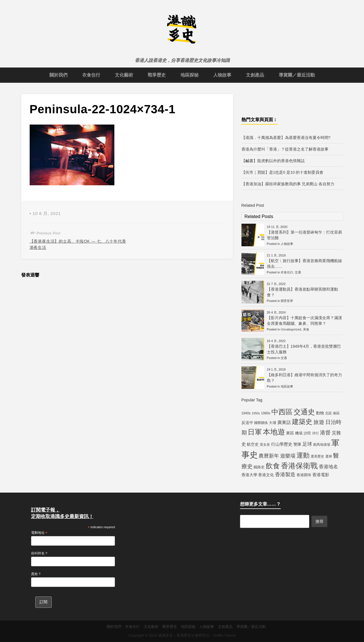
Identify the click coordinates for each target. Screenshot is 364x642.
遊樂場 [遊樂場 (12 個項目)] (288, 456)
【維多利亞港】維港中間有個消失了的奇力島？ (304, 378)
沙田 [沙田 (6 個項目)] (307, 433)
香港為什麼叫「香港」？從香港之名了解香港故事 (285, 149)
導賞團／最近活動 (297, 75)
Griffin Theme (224, 635)
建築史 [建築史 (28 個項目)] (302, 422)
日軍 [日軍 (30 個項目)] (255, 432)
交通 (298, 272)
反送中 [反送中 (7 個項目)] (247, 423)
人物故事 (222, 75)
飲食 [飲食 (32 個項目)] (273, 466)
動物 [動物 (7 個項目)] (320, 413)
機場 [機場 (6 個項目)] (299, 433)
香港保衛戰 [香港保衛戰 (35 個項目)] (299, 466)
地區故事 (287, 386)
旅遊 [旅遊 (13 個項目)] (319, 422)
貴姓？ (36, 574)
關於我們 (58, 75)
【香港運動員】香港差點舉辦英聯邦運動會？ (302, 292)
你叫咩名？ (40, 553)
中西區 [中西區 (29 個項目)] (282, 412)
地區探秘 (189, 75)
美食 (306, 329)
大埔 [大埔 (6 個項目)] (273, 423)
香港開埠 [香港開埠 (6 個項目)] (304, 475)
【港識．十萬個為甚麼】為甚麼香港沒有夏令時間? (286, 138)
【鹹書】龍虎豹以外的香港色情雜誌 (273, 161)
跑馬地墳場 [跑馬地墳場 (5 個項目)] (322, 445)
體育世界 (287, 301)
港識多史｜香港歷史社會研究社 (184, 635)
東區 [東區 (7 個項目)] (290, 433)
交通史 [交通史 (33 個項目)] (304, 412)
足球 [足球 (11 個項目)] (307, 444)
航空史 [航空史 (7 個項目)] (253, 444)
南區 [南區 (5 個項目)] (336, 413)
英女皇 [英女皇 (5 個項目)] (265, 445)
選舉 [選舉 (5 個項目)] (329, 456)
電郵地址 (39, 533)
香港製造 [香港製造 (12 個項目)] (285, 475)
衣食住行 (91, 75)
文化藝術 (124, 75)
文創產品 (255, 75)
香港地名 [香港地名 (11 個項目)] (328, 467)
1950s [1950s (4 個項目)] (256, 413)
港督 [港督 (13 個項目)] (325, 433)
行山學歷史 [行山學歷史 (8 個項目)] (282, 444)
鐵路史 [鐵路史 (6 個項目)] (259, 467)
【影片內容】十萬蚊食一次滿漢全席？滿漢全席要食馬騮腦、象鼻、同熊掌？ (304, 321)
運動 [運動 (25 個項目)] (303, 455)
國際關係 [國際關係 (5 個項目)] (261, 423)
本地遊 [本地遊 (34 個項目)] (274, 432)
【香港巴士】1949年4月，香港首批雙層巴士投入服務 (304, 349)
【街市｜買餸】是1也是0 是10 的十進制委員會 (283, 172)
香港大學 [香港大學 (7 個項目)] (249, 475)
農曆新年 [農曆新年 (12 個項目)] (269, 456)
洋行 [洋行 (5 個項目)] (315, 433)
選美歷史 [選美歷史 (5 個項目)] (317, 456)
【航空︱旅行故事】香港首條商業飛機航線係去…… (304, 264)
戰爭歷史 (157, 75)
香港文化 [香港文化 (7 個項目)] (266, 475)
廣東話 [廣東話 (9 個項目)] (284, 422)
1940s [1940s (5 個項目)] (246, 413)
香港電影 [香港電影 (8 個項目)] (321, 475)
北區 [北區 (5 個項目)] (328, 413)
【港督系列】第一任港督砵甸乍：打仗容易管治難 (304, 235)
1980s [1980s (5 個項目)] (266, 413)
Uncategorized (291, 329)
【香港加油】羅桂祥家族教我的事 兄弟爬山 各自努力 (288, 184)
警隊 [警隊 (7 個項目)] (297, 444)
